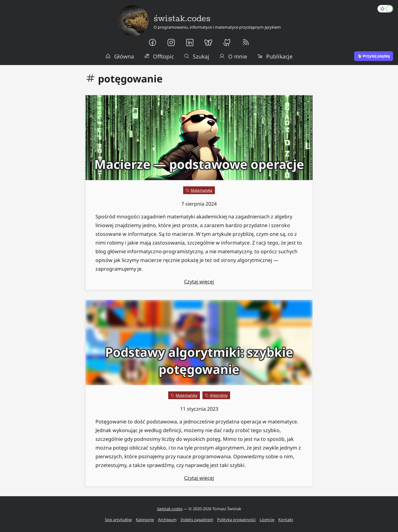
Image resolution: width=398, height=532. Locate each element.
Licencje (267, 520)
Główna (120, 56)
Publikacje (275, 56)
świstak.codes (170, 509)
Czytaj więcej (199, 282)
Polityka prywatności (236, 520)
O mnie (233, 56)
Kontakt (286, 520)
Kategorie (145, 520)
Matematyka (201, 190)
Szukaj (197, 56)
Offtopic (159, 56)
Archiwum (167, 520)
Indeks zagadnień (197, 520)
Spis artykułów (118, 520)
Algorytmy (219, 395)
